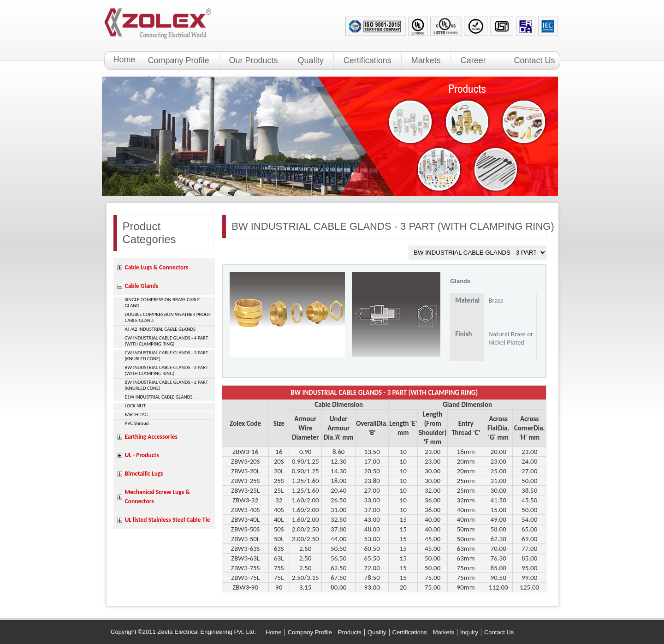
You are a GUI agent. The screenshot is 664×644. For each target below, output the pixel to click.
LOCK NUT (135, 406)
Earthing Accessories (151, 437)
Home (125, 60)
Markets (426, 60)
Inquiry (469, 632)
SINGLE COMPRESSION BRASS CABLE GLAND (163, 303)
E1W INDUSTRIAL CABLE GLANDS (159, 397)
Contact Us (535, 60)
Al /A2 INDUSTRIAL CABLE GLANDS (160, 329)
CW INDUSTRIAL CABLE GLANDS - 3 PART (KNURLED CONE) (167, 356)
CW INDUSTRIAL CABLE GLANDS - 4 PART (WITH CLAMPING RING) (167, 341)
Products (350, 632)
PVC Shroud (137, 423)
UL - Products (142, 455)
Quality (311, 60)
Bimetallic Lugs (144, 474)
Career (473, 60)
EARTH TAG (136, 414)
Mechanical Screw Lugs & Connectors (157, 497)
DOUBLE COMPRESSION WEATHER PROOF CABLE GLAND (168, 317)
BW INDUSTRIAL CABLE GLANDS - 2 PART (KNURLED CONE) (167, 385)
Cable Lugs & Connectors (157, 267)
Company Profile (179, 60)
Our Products (254, 60)
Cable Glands (142, 286)
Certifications (368, 60)
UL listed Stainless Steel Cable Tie (168, 520)
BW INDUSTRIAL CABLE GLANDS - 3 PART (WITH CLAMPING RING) (167, 370)
